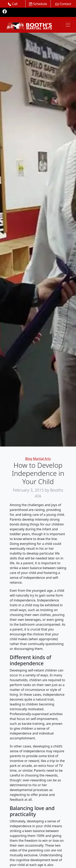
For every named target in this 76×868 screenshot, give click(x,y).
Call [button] (13, 4)
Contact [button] (63, 4)
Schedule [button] (38, 4)
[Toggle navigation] (68, 25)
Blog (29, 459)
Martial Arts (42, 459)
